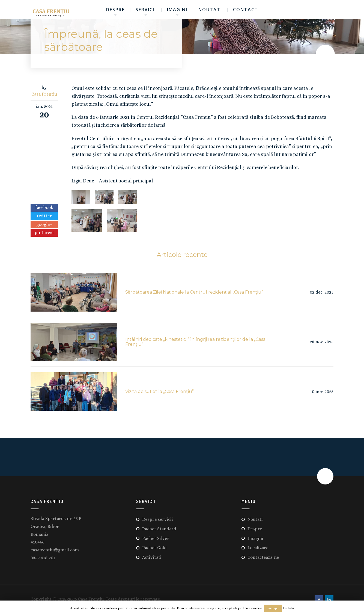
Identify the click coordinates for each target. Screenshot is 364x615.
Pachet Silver (156, 538)
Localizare (258, 548)
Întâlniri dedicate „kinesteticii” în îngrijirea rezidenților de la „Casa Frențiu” (195, 342)
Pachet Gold (154, 548)
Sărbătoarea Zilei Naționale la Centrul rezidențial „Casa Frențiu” (194, 292)
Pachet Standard (159, 529)
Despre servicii (158, 519)
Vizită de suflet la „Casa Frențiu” (159, 391)
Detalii (288, 608)
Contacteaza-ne (263, 557)
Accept (273, 608)
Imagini (177, 10)
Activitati (152, 557)
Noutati (210, 10)
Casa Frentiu (44, 94)
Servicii (146, 10)
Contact (246, 10)
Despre (115, 10)
